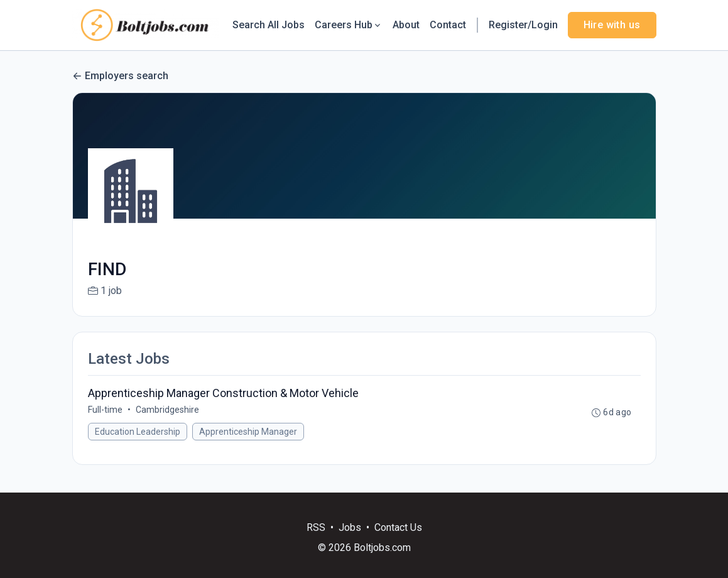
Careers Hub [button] (349, 25)
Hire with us (612, 25)
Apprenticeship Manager (248, 432)
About (406, 25)
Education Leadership (138, 432)
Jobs (350, 527)
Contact (448, 25)
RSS (316, 527)
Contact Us (398, 527)
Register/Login (523, 25)
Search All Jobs (269, 25)
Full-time (105, 410)
